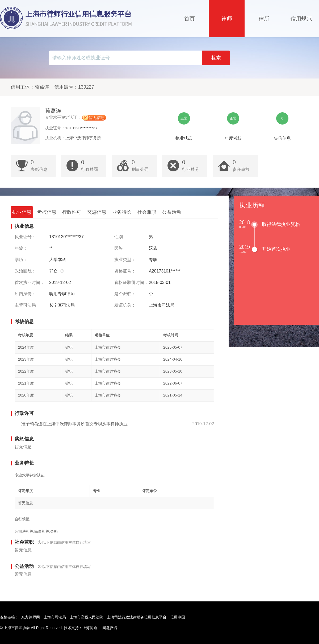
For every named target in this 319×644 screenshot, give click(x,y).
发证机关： (125, 305)
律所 (264, 19)
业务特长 (122, 212)
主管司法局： (27, 305)
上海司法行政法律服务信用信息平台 (137, 617)
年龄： (21, 248)
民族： (121, 248)
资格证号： (125, 271)
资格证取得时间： (131, 282)
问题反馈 (110, 628)
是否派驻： (125, 294)
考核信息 (47, 212)
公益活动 (172, 212)
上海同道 (90, 628)
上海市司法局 (55, 617)
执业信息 (22, 212)
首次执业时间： (30, 282)
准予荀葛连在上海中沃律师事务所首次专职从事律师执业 (74, 424)
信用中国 (178, 617)
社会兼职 (147, 212)
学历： (21, 260)
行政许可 (72, 212)
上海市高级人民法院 (86, 617)
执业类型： (125, 260)
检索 (216, 58)
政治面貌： (25, 271)
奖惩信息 (97, 212)
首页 (190, 19)
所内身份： (25, 294)
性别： (121, 237)
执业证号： (25, 237)
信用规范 (301, 19)
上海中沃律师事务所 (83, 138)
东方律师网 (31, 617)
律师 (227, 19)
